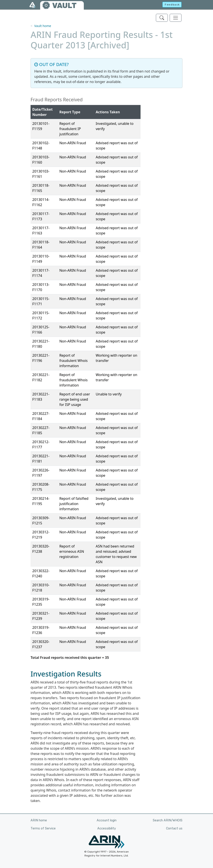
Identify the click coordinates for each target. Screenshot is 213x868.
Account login (107, 820)
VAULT (64, 6)
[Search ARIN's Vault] (162, 18)
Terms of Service (43, 828)
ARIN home (39, 820)
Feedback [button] (172, 5)
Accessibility (107, 828)
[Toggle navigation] (176, 18)
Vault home (43, 26)
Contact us (174, 828)
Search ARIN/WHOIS (168, 820)
